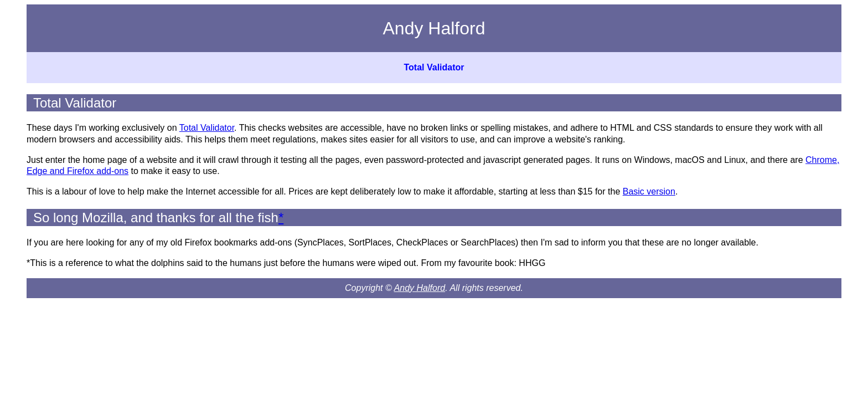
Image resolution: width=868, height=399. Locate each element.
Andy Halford (420, 288)
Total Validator (434, 67)
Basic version (649, 191)
